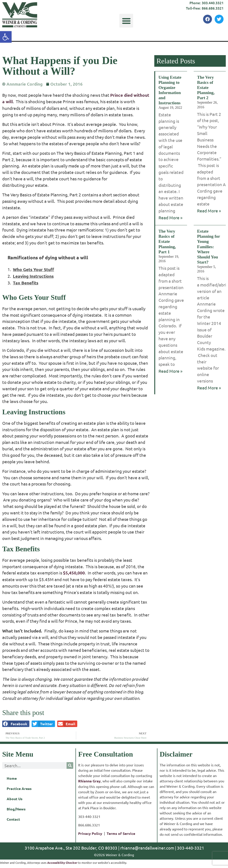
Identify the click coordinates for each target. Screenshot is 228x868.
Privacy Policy (90, 833)
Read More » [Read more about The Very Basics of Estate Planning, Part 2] (209, 211)
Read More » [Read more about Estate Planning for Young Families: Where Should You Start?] (209, 388)
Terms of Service (121, 833)
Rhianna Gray (89, 781)
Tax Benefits (26, 283)
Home (12, 778)
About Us (15, 799)
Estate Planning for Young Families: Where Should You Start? (209, 247)
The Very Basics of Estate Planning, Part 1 (167, 241)
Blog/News (16, 809)
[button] (126, 21)
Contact (13, 819)
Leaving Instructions (33, 276)
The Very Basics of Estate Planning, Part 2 (206, 88)
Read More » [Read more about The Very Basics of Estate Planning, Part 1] (170, 371)
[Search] (70, 765)
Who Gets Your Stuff (34, 269)
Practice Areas (19, 788)
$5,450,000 (74, 573)
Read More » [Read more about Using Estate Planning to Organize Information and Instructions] (170, 218)
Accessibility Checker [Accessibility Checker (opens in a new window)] (62, 863)
